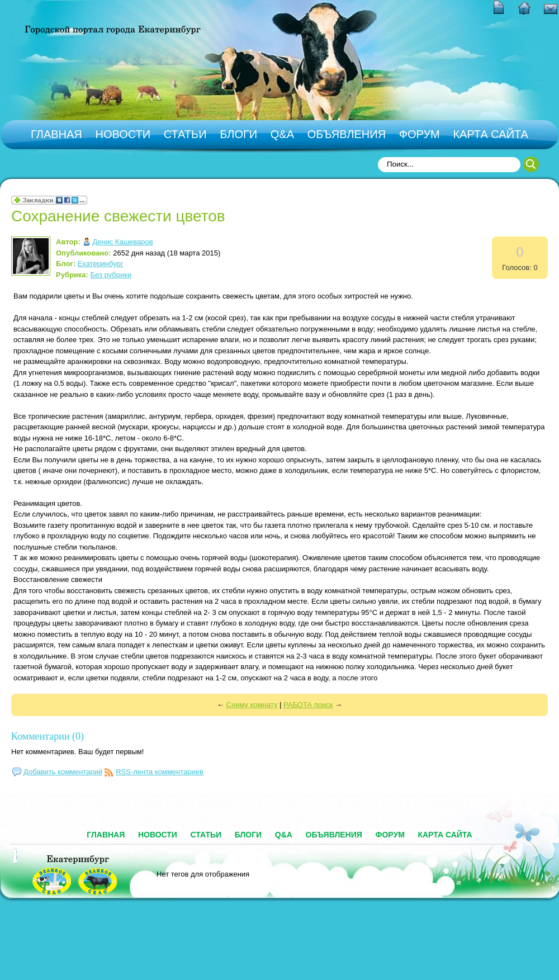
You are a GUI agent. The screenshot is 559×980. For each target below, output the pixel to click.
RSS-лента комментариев (160, 772)
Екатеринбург (101, 264)
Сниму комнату (252, 705)
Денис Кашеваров (122, 242)
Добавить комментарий (63, 772)
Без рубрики (111, 275)
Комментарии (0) (48, 736)
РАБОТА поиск (308, 705)
